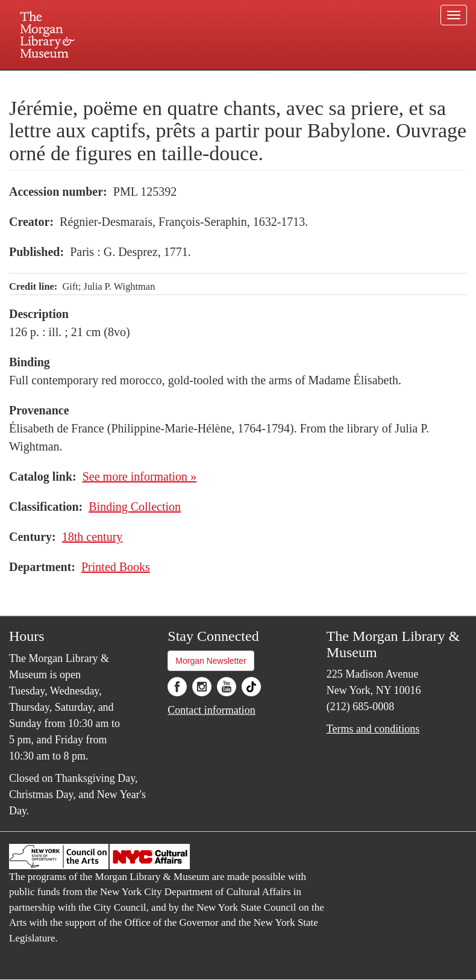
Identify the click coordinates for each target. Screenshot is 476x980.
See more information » (139, 476)
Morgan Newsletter (211, 661)
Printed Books (116, 567)
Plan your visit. (95, 81)
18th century (92, 537)
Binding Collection (135, 507)
